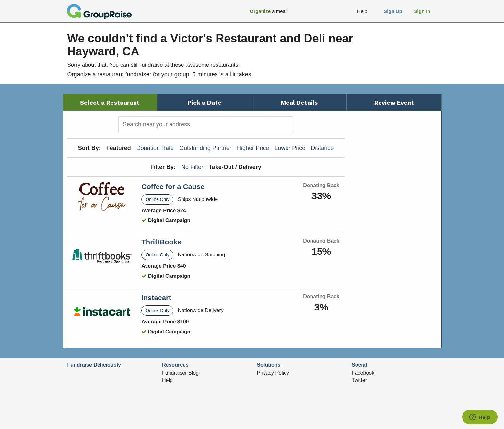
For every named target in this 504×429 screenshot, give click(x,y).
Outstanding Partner (205, 148)
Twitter (359, 380)
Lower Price (290, 148)
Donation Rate (155, 148)
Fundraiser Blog (180, 373)
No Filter (192, 167)
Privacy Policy (273, 373)
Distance (322, 148)
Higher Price (253, 148)
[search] (206, 125)
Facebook (363, 373)
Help (167, 380)
